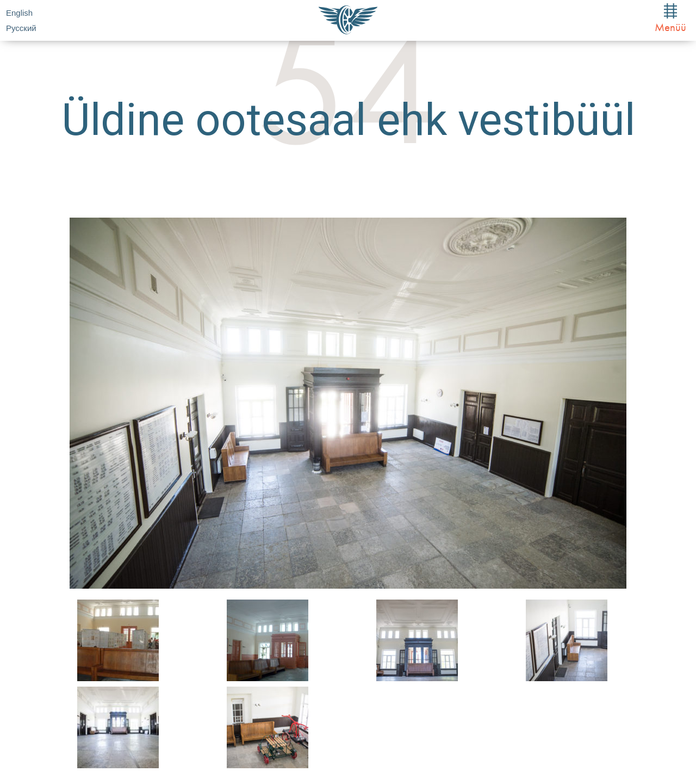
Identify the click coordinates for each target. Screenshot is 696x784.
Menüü (670, 19)
